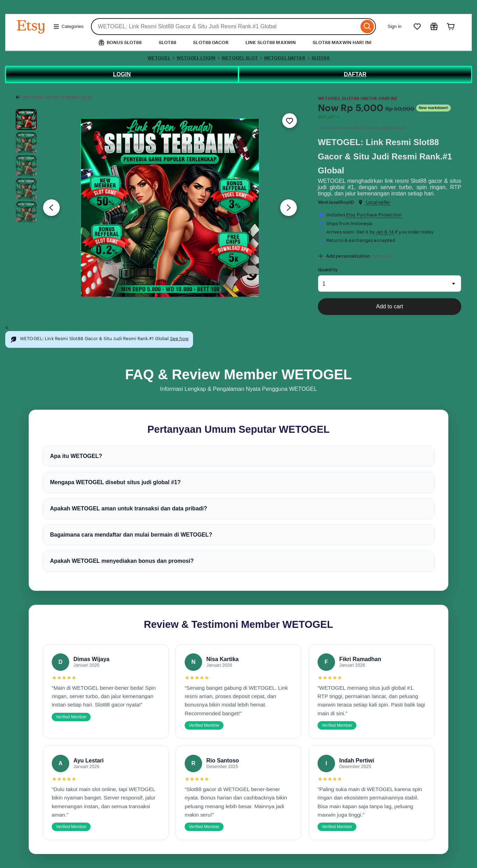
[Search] (367, 27)
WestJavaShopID (336, 202)
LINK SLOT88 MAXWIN (271, 42)
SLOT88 (168, 42)
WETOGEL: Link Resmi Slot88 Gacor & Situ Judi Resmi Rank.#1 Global (385, 156)
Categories (68, 27)
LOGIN (122, 74)
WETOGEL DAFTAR (285, 58)
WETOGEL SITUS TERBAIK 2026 (57, 97)
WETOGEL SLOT (240, 58)
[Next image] (289, 208)
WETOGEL (159, 58)
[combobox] (225, 27)
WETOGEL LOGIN (196, 58)
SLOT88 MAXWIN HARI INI (342, 42)
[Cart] (451, 27)
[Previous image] (51, 208)
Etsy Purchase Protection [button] (374, 215)
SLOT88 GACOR (211, 42)
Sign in (394, 26)
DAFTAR (355, 74)
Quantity (328, 270)
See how (179, 339)
